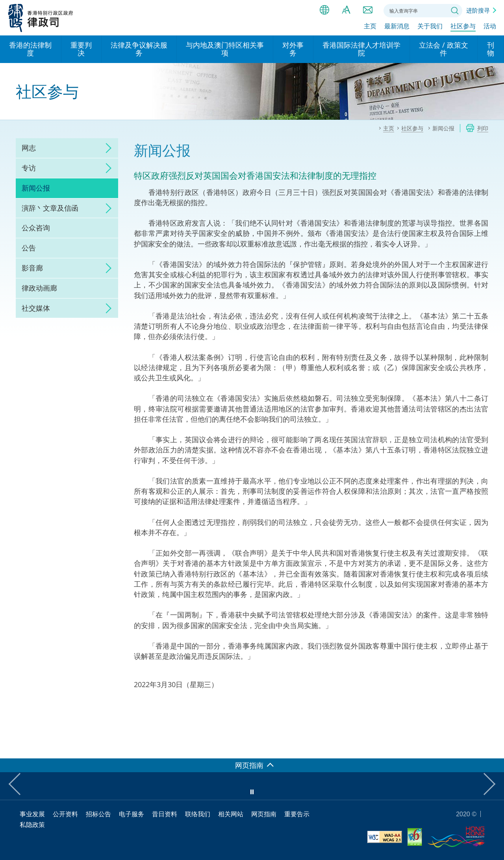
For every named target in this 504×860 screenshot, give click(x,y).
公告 (29, 248)
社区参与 (463, 26)
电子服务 (132, 814)
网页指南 (264, 814)
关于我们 (430, 26)
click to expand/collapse (106, 148)
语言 (324, 10)
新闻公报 (36, 188)
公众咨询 (36, 228)
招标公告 (98, 814)
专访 (29, 168)
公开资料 (65, 814)
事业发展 (32, 814)
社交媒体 (36, 308)
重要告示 (297, 814)
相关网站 (231, 814)
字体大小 (346, 10)
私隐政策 (32, 825)
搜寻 (455, 11)
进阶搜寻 (478, 10)
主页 (370, 26)
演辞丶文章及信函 (50, 208)
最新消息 (397, 26)
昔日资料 (165, 814)
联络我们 (368, 10)
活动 (490, 26)
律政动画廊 (39, 288)
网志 (29, 148)
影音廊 (32, 268)
